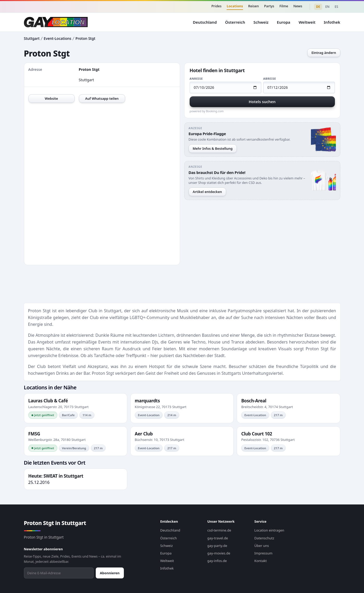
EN (327, 7)
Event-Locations (58, 38)
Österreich (235, 22)
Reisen (254, 6)
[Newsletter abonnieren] (59, 573)
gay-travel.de (218, 538)
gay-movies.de (219, 553)
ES (336, 7)
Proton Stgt (85, 38)
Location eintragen (269, 530)
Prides (216, 6)
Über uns (262, 546)
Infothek (332, 22)
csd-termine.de (219, 530)
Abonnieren (110, 573)
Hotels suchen (262, 102)
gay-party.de (217, 546)
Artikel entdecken (207, 192)
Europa (284, 22)
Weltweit (307, 22)
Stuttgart (32, 38)
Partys (269, 6)
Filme (284, 6)
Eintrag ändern (324, 53)
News (298, 6)
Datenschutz (264, 538)
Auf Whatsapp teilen (102, 98)
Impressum (264, 553)
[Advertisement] (262, 237)
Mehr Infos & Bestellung (213, 148)
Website (51, 98)
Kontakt (261, 561)
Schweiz (261, 22)
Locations (235, 6)
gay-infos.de (217, 561)
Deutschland (205, 22)
